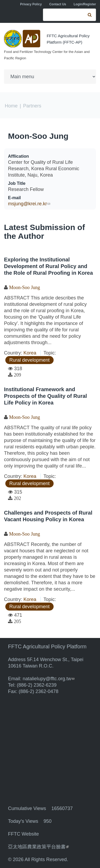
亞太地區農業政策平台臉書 (38, 847)
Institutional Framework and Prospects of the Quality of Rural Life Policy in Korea (45, 396)
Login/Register (85, 4)
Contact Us (58, 4)
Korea (30, 353)
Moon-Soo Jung (38, 136)
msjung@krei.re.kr (29, 204)
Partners (32, 106)
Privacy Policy (31, 4)
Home (11, 106)
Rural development (29, 360)
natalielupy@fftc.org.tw (49, 679)
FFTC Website (23, 834)
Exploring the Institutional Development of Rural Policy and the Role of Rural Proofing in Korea (48, 266)
